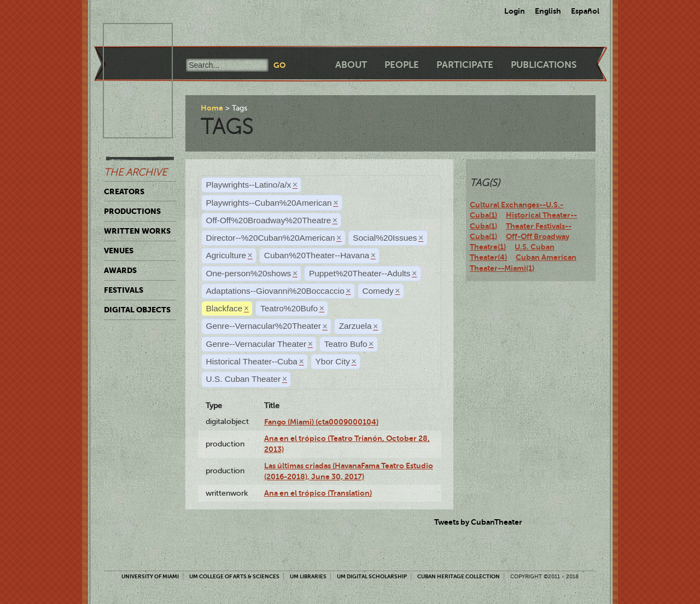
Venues (119, 251)
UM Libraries (308, 576)
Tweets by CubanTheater (478, 522)
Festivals (124, 290)
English (548, 11)
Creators (124, 191)
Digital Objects (137, 310)
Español (585, 11)
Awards (120, 270)
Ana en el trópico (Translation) (318, 493)
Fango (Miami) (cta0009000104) (321, 422)
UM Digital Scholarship (372, 576)
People (402, 65)
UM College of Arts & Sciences (234, 576)
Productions (132, 211)
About (351, 65)
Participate (465, 65)
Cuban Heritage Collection (459, 576)
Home (212, 108)
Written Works (137, 231)
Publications (544, 65)
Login (515, 11)
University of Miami (150, 576)
